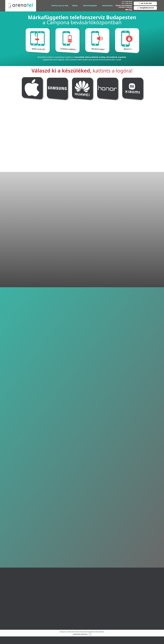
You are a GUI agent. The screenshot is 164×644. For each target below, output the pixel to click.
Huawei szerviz (82, 448)
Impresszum (118, 623)
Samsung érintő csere (122, 602)
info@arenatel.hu (65, 629)
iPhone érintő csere (121, 593)
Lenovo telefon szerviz (122, 575)
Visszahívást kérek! (82, 380)
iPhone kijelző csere (121, 596)
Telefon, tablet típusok (122, 619)
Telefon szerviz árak (60, 6)
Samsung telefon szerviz (123, 582)
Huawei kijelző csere (121, 613)
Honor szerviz (134, 448)
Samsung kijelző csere (122, 604)
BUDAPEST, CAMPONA (125, 7)
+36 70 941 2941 (145, 3)
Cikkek (75, 6)
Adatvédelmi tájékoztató (80, 634)
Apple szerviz (30, 448)
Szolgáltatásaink (120, 564)
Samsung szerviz (56, 448)
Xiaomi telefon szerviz (122, 587)
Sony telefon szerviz (122, 585)
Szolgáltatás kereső (145, 8)
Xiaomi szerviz (108, 448)
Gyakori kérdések (120, 628)
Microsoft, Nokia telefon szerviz (126, 580)
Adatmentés (108, 6)
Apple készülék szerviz (122, 567)
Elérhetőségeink (90, 6)
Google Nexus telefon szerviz (125, 577)
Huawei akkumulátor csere (124, 608)
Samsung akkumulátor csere (125, 599)
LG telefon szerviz (121, 572)
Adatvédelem (119, 625)
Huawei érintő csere (121, 611)
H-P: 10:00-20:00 (126, 2)
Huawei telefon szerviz (122, 570)
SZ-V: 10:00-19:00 (127, 4)
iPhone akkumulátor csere (124, 591)
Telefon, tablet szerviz (122, 617)
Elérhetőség (118, 560)
